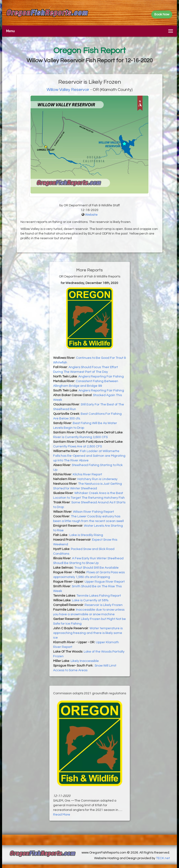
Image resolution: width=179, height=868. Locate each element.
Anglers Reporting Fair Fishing (101, 377)
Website (91, 215)
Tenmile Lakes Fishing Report (99, 596)
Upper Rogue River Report (105, 582)
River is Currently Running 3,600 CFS (80, 437)
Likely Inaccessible (85, 661)
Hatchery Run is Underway (97, 479)
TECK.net (163, 858)
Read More (62, 815)
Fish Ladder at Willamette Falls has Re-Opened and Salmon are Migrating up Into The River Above (89, 456)
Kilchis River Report (87, 474)
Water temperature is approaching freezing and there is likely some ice (88, 633)
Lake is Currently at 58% (90, 600)
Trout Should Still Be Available (96, 568)
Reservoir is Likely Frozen (104, 605)
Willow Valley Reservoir (68, 90)
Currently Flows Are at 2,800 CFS (77, 446)
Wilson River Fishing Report (93, 512)
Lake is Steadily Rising (86, 535)
